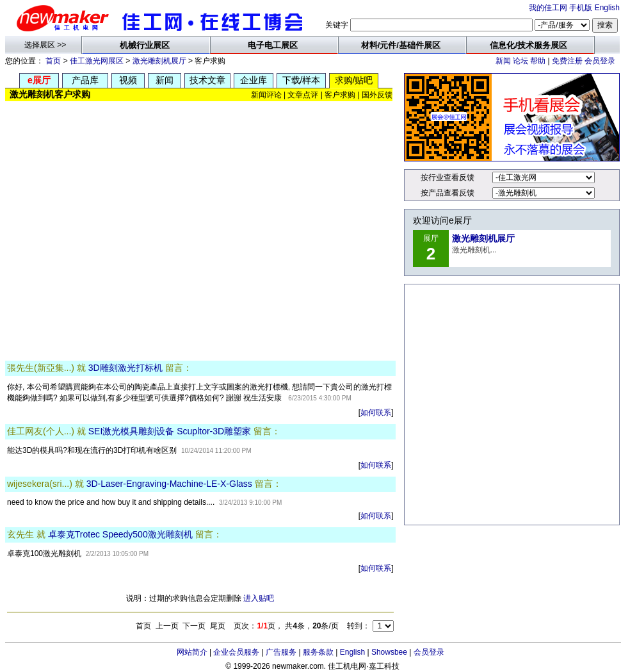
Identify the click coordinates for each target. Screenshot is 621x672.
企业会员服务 (236, 652)
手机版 (581, 8)
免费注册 (567, 61)
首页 (53, 61)
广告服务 (281, 652)
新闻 (503, 61)
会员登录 (600, 61)
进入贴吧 (259, 598)
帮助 (538, 61)
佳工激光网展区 (97, 61)
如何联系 (376, 413)
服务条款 (318, 652)
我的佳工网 (548, 8)
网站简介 (192, 652)
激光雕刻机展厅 (159, 61)
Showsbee (389, 652)
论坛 (520, 61)
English (607, 8)
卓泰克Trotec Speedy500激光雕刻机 (120, 534)
